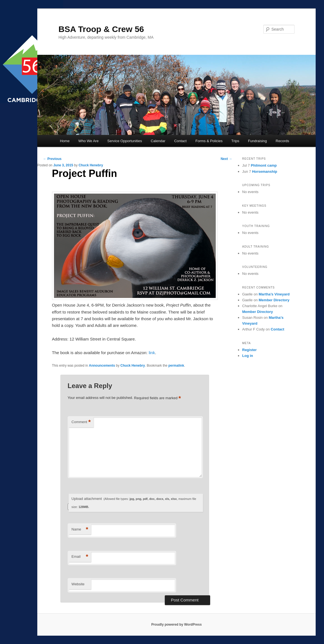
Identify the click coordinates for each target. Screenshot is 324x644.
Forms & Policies (209, 141)
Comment (81, 422)
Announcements (102, 366)
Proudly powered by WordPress (176, 625)
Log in (248, 356)
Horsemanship (264, 172)
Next (226, 159)
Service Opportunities (125, 141)
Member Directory (274, 300)
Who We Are (88, 141)
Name (80, 530)
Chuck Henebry (91, 165)
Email (80, 557)
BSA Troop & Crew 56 (101, 29)
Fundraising (257, 141)
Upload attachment (134, 503)
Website (78, 584)
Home (65, 141)
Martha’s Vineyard (274, 294)
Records (282, 141)
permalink (176, 366)
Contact (181, 141)
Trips (235, 141)
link (152, 353)
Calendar (158, 141)
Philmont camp (264, 165)
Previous (52, 159)
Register (249, 350)
